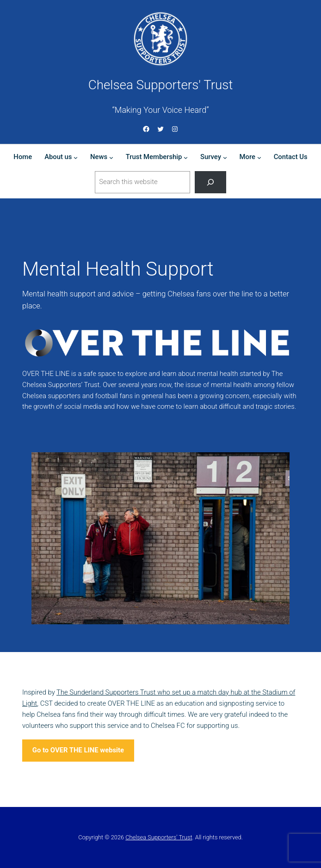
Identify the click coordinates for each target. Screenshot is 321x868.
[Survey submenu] (225, 157)
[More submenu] (259, 157)
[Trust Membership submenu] (186, 157)
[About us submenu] (76, 157)
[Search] (210, 182)
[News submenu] (111, 157)
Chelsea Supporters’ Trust (159, 837)
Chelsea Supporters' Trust (161, 85)
